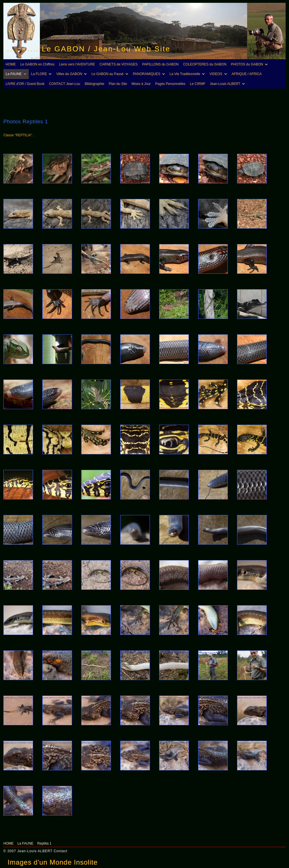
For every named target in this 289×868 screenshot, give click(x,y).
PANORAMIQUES (150, 74)
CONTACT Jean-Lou (65, 84)
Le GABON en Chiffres (37, 64)
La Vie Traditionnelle (188, 74)
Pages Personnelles (170, 84)
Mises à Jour (141, 84)
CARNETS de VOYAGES (119, 64)
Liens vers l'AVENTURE (77, 64)
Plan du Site (118, 84)
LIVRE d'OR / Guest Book (25, 84)
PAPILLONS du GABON (160, 64)
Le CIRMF (198, 84)
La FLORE (42, 74)
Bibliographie (94, 84)
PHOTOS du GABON (250, 64)
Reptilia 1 (44, 843)
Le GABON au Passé (110, 74)
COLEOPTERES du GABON (205, 64)
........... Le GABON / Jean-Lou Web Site (89, 49)
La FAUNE (17, 74)
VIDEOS (219, 74)
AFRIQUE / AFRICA (247, 74)
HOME (11, 64)
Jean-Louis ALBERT (228, 84)
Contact (60, 851)
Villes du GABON (72, 74)
